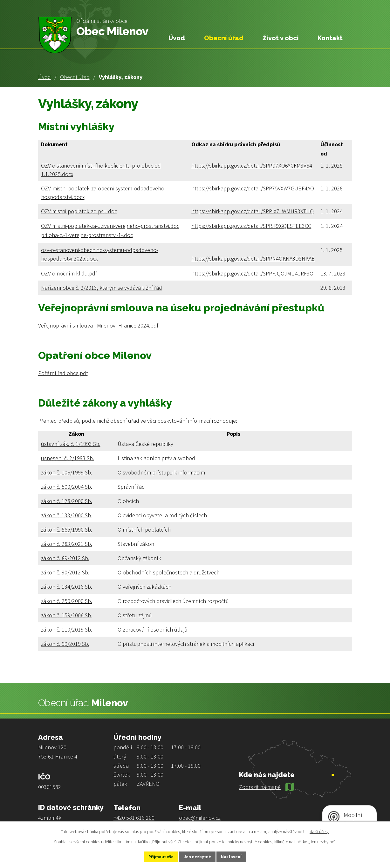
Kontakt (330, 38)
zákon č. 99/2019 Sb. (65, 644)
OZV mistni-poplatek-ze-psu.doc (79, 211)
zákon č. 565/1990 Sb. (67, 530)
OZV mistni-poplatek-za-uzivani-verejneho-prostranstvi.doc (110, 226)
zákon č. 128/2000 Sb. (67, 501)
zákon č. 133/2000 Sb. (67, 515)
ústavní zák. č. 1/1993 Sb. (71, 444)
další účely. (319, 831)
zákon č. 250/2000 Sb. (67, 601)
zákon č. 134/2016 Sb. (67, 587)
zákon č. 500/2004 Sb (66, 487)
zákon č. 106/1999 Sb (66, 472)
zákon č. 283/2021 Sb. (67, 544)
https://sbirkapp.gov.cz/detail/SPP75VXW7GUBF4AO (253, 188)
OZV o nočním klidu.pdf (69, 273)
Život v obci (281, 38)
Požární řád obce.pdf (63, 373)
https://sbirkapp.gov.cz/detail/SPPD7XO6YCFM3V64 (252, 166)
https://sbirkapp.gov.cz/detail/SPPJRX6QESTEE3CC (251, 226)
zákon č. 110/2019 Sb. (67, 629)
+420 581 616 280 (134, 818)
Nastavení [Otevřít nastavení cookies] (236, 856)
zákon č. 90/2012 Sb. (65, 572)
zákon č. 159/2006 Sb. (67, 615)
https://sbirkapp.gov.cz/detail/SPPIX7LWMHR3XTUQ (253, 211)
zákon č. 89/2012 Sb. (65, 558)
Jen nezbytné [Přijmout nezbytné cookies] (198, 856)
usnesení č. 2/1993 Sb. (68, 458)
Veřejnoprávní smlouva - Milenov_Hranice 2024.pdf (98, 325)
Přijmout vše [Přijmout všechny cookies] (156, 856)
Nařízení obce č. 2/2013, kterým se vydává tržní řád (102, 288)
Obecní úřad (75, 77)
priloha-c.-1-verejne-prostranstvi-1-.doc (87, 235)
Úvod (44, 77)
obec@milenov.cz (200, 818)
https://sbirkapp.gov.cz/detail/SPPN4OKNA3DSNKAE (253, 258)
